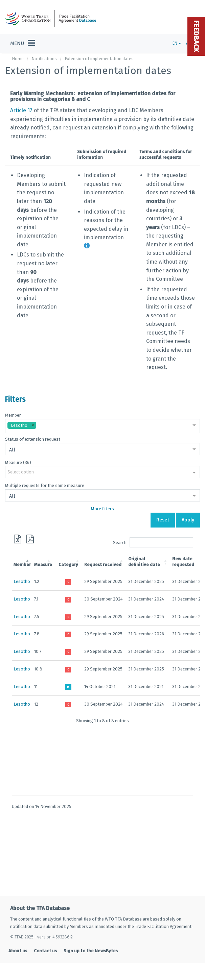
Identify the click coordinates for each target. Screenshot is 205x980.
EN (177, 43)
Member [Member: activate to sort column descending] (22, 565)
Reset (163, 520)
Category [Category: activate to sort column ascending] (68, 565)
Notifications (44, 59)
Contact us (45, 951)
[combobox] (102, 426)
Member (13, 415)
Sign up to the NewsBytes (91, 951)
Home (18, 59)
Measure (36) (18, 462)
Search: (153, 542)
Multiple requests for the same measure (45, 485)
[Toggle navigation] (22, 43)
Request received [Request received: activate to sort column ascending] (103, 565)
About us (18, 951)
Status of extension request (33, 439)
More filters (102, 509)
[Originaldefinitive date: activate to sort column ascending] (149, 562)
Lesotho (22, 581)
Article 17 (21, 110)
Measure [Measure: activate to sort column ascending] (43, 565)
